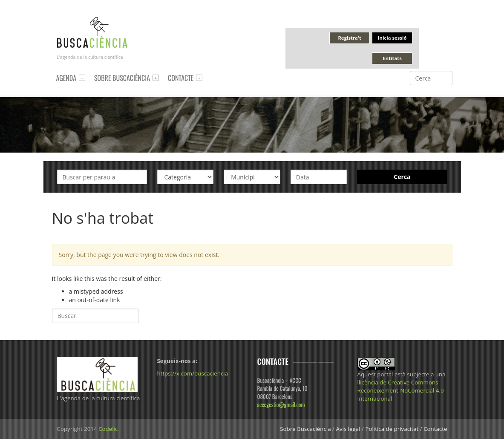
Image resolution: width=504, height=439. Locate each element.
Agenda (66, 78)
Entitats (392, 58)
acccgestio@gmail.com (281, 404)
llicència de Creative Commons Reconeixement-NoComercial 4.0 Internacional (401, 390)
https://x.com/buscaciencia (193, 373)
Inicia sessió (392, 38)
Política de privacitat (392, 429)
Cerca (402, 177)
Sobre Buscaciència (122, 78)
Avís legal (348, 429)
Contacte (181, 78)
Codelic (108, 429)
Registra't (350, 38)
